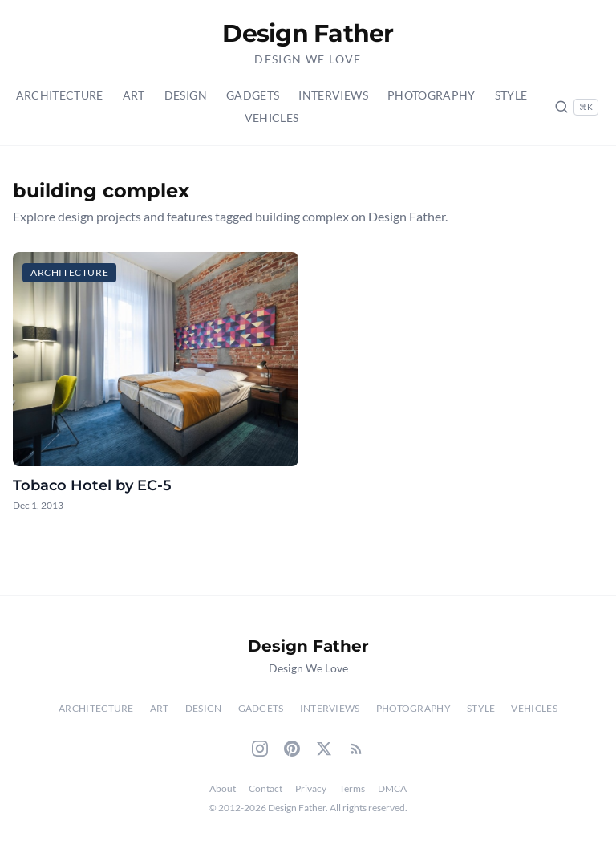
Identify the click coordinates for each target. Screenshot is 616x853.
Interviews (333, 95)
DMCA (392, 788)
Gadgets (253, 95)
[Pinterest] (292, 749)
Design (186, 95)
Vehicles (272, 118)
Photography (432, 95)
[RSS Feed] (356, 749)
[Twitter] (324, 749)
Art (134, 95)
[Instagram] (260, 749)
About (223, 788)
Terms (352, 788)
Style (511, 95)
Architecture (60, 95)
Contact (265, 788)
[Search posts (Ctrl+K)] (576, 107)
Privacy (311, 788)
